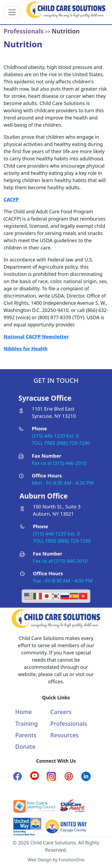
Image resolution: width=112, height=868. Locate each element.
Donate (25, 747)
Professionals (69, 724)
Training (27, 724)
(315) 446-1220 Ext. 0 (55, 436)
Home (24, 712)
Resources (64, 735)
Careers (61, 712)
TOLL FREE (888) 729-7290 (61, 443)
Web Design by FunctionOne (56, 860)
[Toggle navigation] (12, 12)
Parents (26, 735)
